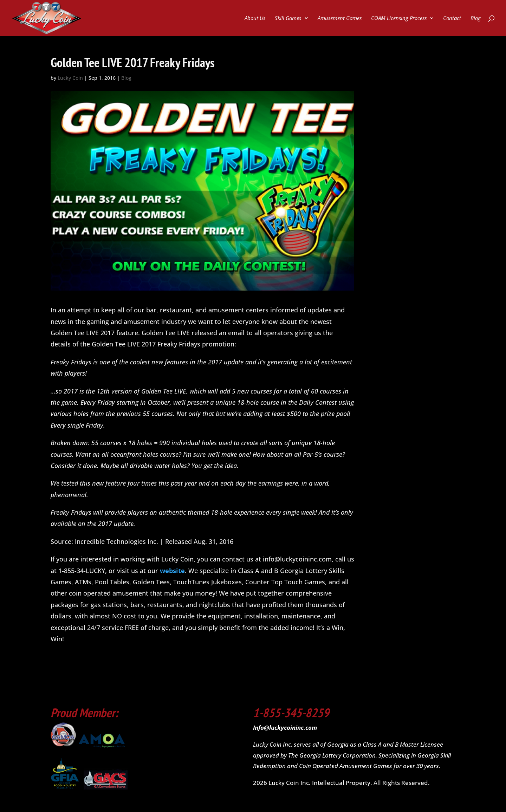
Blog (476, 18)
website (172, 571)
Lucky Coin (70, 78)
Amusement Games (340, 18)
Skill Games (288, 18)
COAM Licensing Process (399, 18)
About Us (255, 18)
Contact (452, 18)
